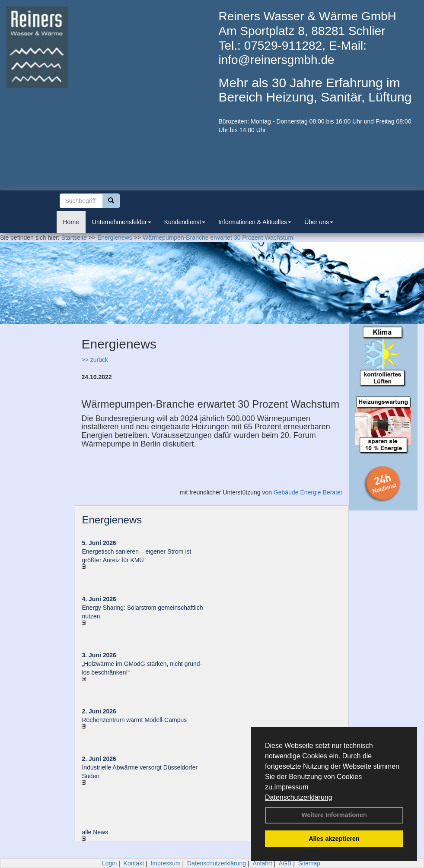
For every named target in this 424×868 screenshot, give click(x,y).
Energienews (112, 520)
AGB (285, 863)
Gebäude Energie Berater (308, 492)
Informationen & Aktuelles (255, 222)
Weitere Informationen (334, 815)
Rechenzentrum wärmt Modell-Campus (134, 720)
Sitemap (309, 863)
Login (109, 863)
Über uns (319, 222)
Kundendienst (185, 222)
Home (71, 222)
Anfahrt (262, 863)
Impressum (291, 787)
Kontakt (134, 863)
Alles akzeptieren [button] (334, 839)
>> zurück (94, 360)
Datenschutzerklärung (299, 797)
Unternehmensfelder (122, 222)
